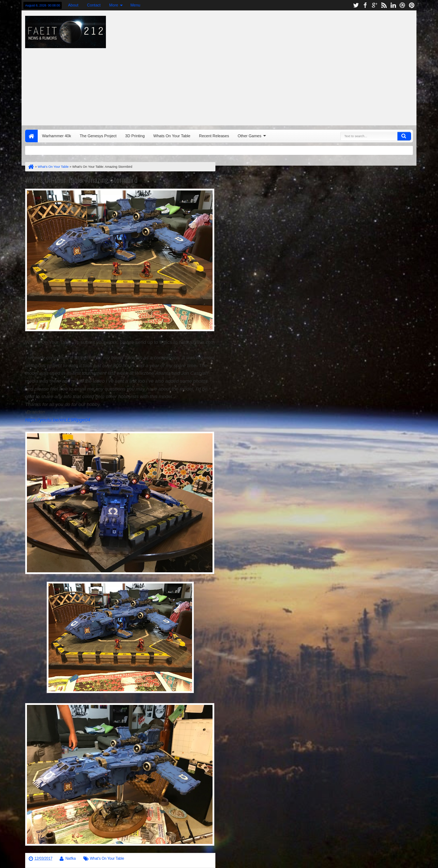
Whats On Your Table (172, 136)
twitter (356, 5)
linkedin (393, 5)
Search (404, 136)
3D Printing (135, 136)
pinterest (412, 5)
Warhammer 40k (57, 136)
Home (31, 136)
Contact (94, 5)
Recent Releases (214, 136)
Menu (135, 5)
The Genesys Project (98, 136)
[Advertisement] (295, 66)
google (374, 5)
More (114, 5)
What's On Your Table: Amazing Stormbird (81, 180)
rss (384, 5)
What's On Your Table (107, 858)
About (73, 5)
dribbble (402, 5)
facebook (365, 5)
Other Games (250, 136)
